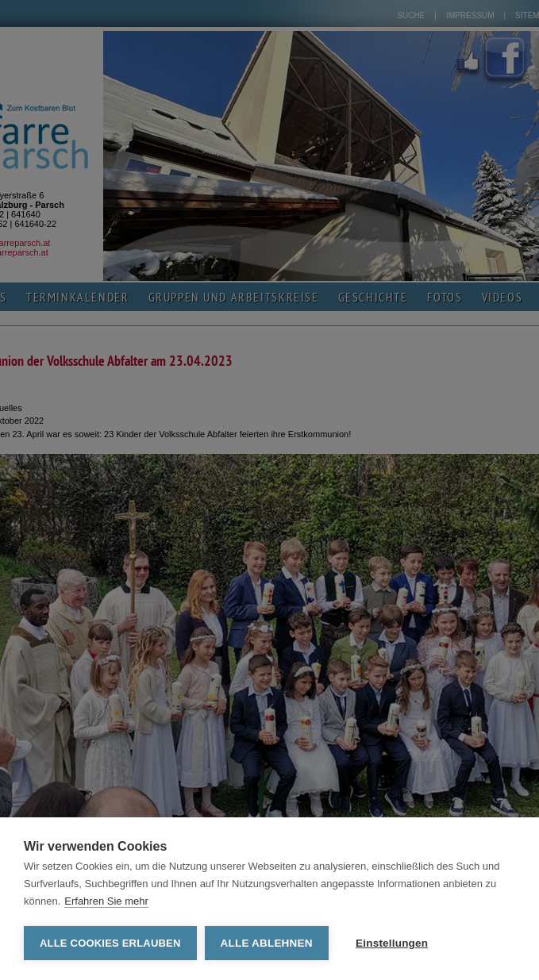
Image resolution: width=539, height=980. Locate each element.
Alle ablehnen (267, 943)
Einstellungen (392, 943)
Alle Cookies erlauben (110, 943)
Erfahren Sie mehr (106, 901)
